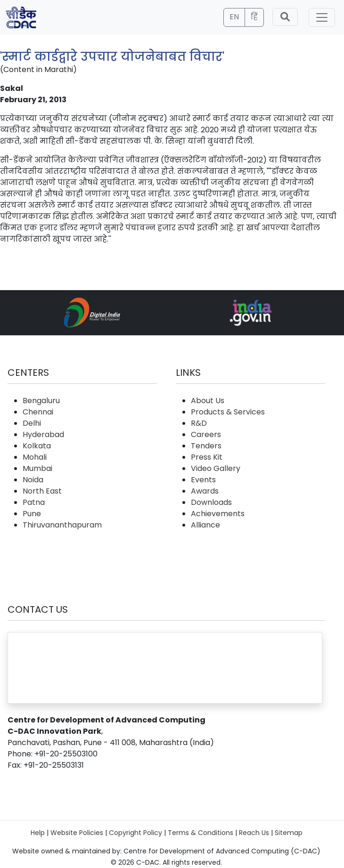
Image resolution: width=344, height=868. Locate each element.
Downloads (211, 502)
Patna (34, 502)
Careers (206, 434)
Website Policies (77, 833)
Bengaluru (41, 401)
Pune (32, 514)
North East (42, 491)
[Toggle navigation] (322, 17)
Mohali (35, 457)
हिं (254, 17)
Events (203, 480)
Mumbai (37, 468)
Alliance (205, 525)
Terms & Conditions (201, 833)
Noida (33, 480)
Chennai (38, 412)
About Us (208, 401)
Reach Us (254, 833)
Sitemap (289, 833)
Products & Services (228, 412)
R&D (199, 423)
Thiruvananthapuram (62, 525)
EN (234, 17)
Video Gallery (216, 468)
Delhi (32, 423)
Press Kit (207, 457)
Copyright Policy (135, 833)
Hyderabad (43, 434)
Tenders (206, 446)
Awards (205, 491)
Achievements (218, 514)
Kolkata (37, 446)
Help (38, 833)
